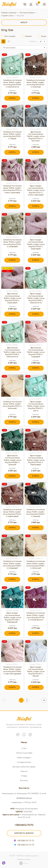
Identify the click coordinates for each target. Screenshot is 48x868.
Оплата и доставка (24, 753)
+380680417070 (24, 825)
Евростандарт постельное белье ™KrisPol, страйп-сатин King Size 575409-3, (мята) (36, 406)
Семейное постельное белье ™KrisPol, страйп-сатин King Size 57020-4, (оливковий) (12, 243)
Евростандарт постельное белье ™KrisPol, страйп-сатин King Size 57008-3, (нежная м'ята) (36, 298)
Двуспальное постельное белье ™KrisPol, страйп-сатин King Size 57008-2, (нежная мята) (12, 352)
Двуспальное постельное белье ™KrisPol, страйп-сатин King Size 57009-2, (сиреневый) (12, 298)
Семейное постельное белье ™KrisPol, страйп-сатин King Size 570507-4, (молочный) (36, 565)
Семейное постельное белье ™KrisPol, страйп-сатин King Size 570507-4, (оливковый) (12, 565)
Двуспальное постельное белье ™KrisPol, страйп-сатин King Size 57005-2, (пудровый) (36, 352)
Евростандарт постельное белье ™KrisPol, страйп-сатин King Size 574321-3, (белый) (36, 672)
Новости (24, 771)
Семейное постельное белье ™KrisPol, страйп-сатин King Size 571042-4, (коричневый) (12, 513)
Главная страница (9, 13)
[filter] (24, 23)
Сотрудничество (24, 762)
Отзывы (24, 776)
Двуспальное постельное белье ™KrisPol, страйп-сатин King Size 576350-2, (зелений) (12, 460)
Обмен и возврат (24, 758)
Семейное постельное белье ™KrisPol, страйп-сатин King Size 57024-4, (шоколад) (36, 84)
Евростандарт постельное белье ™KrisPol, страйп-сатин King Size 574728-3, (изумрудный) (12, 617)
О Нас (24, 748)
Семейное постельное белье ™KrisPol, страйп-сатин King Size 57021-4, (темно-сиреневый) (12, 189)
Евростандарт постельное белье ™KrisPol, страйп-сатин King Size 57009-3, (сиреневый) (36, 244)
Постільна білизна (27, 13)
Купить (12, 98)
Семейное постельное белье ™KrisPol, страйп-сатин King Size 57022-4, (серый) (12, 135)
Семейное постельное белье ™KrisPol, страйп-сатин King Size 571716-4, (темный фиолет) (36, 616)
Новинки (28, 36)
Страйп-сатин (7, 16)
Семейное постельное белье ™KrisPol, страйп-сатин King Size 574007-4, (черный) (36, 513)
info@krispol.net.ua (24, 798)
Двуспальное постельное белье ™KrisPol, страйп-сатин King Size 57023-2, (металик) (36, 136)
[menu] (44, 4)
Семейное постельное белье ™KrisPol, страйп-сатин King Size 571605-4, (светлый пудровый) (12, 670)
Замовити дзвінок (24, 833)
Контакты (24, 780)
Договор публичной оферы (24, 767)
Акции (44, 36)
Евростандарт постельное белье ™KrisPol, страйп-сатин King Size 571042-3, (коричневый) (36, 460)
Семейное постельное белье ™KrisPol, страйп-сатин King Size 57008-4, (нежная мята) (12, 84)
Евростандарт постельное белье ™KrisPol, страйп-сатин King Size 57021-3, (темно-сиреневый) (36, 190)
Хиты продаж (10, 36)
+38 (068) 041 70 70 (24, 841)
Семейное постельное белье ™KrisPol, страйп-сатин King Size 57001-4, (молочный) (12, 405)
